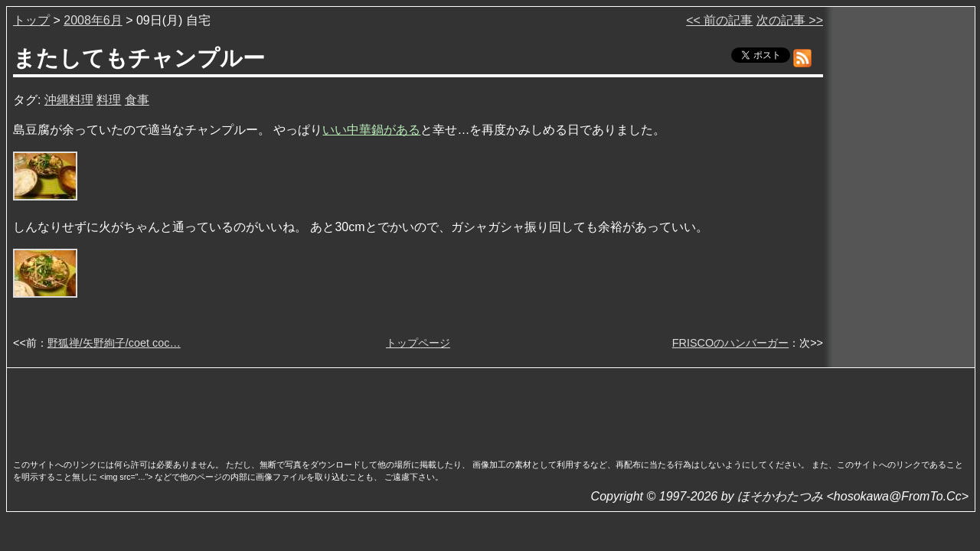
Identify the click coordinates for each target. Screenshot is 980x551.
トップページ (418, 343)
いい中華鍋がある (371, 130)
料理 (109, 100)
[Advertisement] (491, 409)
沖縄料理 (69, 100)
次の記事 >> (790, 20)
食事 (137, 100)
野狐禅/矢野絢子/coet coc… (114, 343)
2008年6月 (93, 20)
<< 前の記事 (719, 20)
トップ (31, 20)
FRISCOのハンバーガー (730, 343)
